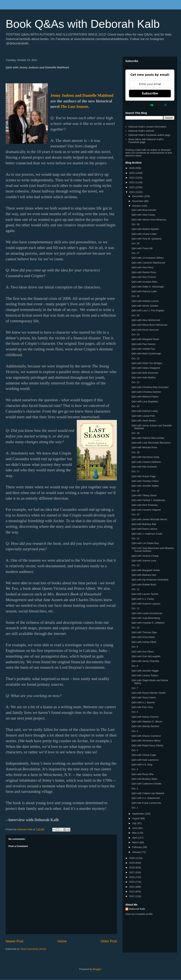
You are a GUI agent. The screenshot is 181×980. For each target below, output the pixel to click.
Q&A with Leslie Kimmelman (147, 613)
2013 (132, 892)
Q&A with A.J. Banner (143, 702)
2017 (132, 872)
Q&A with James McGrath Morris (149, 519)
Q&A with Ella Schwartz (144, 467)
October (137, 206)
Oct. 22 (135, 358)
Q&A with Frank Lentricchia (146, 803)
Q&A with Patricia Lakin (144, 291)
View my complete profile (139, 914)
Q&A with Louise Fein (143, 416)
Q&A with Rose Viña (142, 774)
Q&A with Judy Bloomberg (146, 618)
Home (62, 941)
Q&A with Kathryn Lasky (145, 411)
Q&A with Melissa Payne (145, 397)
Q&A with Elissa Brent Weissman (149, 325)
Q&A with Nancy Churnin (145, 717)
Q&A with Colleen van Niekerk (148, 793)
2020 (132, 858)
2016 (132, 877)
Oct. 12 (135, 589)
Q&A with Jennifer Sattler (145, 486)
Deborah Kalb (137, 909)
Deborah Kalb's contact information (147, 127)
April (135, 838)
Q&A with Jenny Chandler (145, 661)
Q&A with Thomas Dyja (144, 632)
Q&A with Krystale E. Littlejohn (148, 623)
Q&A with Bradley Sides (144, 779)
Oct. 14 (135, 538)
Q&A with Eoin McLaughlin (146, 656)
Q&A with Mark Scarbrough (146, 354)
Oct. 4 (135, 750)
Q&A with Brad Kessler (144, 210)
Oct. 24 (135, 334)
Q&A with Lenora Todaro (145, 675)
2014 (132, 887)
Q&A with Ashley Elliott (144, 642)
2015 (132, 882)
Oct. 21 (135, 382)
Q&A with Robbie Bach (144, 585)
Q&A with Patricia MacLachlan (148, 438)
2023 (132, 182)
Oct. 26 (135, 296)
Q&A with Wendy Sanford (145, 726)
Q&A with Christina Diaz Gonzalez (150, 387)
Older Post (109, 941)
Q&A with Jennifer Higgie (145, 671)
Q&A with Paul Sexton (143, 344)
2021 (132, 192)
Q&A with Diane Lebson (144, 529)
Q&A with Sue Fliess (143, 652)
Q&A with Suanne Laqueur (146, 604)
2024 (132, 178)
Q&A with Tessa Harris (144, 698)
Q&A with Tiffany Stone (144, 495)
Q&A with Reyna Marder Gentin (148, 693)
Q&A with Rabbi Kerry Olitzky (147, 745)
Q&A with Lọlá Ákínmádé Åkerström (151, 443)
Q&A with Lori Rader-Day (145, 543)
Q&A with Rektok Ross (144, 272)
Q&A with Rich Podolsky (145, 505)
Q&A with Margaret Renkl (145, 339)
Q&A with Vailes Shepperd (146, 368)
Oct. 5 (135, 731)
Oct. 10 (135, 628)
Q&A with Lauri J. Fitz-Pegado (148, 310)
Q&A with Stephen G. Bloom (147, 721)
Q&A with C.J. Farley (143, 599)
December (138, 196)
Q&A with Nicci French (144, 277)
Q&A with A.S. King (142, 765)
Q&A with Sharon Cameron (146, 736)
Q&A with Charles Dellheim (146, 462)
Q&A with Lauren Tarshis (145, 594)
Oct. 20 (135, 406)
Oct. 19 (135, 433)
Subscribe (150, 93)
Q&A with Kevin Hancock (145, 330)
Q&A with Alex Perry (142, 267)
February (137, 847)
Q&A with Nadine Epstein (145, 229)
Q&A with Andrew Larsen (145, 301)
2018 (132, 868)
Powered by (150, 105)
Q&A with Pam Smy (142, 707)
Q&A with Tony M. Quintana (146, 239)
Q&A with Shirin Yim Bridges (147, 363)
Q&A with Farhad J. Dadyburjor (148, 500)
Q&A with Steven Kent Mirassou (149, 220)
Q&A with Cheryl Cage (144, 755)
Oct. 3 (135, 769)
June (135, 828)
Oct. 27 (135, 253)
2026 (132, 168)
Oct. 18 (135, 452)
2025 (132, 173)
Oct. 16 (135, 491)
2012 (132, 896)
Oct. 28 (135, 243)
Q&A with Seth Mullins (143, 378)
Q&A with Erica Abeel (143, 637)
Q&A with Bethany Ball (144, 524)
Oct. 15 (135, 514)
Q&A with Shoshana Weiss (146, 741)
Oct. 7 (135, 688)
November (138, 201)
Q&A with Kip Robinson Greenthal (150, 580)
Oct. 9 (135, 647)
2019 (132, 863)
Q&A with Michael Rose (144, 447)
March (136, 842)
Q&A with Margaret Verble (146, 570)
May (135, 833)
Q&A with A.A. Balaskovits (146, 798)
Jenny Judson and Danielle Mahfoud (82, 95)
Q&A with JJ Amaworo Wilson (148, 258)
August (136, 818)
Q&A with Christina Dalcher (146, 392)
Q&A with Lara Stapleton (145, 402)
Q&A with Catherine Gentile (146, 784)
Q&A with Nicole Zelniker (145, 306)
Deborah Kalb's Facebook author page (149, 135)
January (137, 852)
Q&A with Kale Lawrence (145, 760)
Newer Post (15, 941)
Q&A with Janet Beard (143, 421)
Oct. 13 (135, 565)
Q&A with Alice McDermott (146, 320)
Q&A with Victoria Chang (145, 556)
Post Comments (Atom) (33, 949)
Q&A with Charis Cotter (144, 234)
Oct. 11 (135, 608)
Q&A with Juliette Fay (143, 349)
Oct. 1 (135, 808)
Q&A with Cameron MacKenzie (148, 263)
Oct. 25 (135, 315)
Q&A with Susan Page (143, 476)
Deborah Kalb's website (141, 131)
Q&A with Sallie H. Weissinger (148, 287)
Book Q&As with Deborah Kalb (83, 24)
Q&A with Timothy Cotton (145, 481)
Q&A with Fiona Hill (142, 248)
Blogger (97, 969)
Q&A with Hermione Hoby (145, 457)
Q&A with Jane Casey (143, 215)
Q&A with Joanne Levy (144, 561)
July (135, 823)
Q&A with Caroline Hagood (146, 510)
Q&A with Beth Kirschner (145, 373)
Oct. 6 (135, 712)
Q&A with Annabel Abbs (144, 282)
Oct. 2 (135, 789)
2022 (132, 187)
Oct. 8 (135, 666)
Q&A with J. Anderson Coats (147, 534)
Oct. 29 (135, 224)
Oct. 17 (135, 471)
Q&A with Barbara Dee (144, 575)
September (138, 814)
